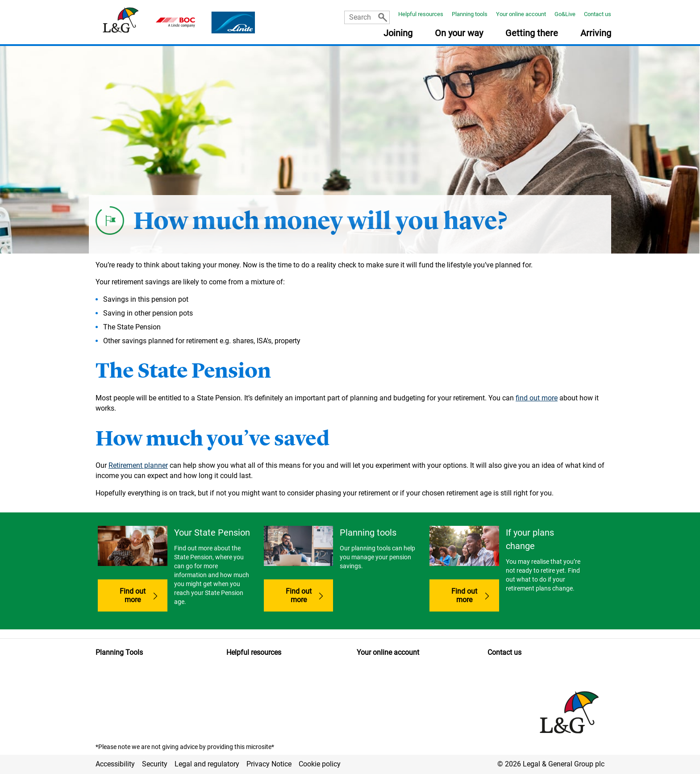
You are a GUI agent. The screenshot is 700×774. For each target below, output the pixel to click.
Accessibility (115, 764)
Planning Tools (119, 652)
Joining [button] (398, 33)
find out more (537, 398)
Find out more (133, 595)
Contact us (598, 14)
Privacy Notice (269, 764)
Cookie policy (320, 764)
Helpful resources (421, 14)
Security (155, 764)
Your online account (521, 14)
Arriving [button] (596, 33)
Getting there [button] (532, 33)
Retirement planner (138, 465)
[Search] (383, 17)
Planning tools (470, 14)
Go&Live (565, 14)
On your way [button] (459, 33)
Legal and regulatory (207, 764)
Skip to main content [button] (5, 0)
